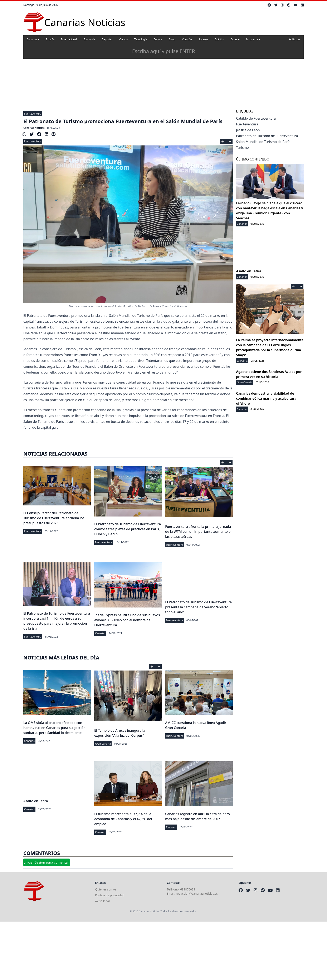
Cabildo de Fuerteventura (256, 118)
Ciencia (123, 39)
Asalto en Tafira (36, 801)
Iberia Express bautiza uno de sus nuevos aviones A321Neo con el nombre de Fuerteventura (127, 620)
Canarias (33, 39)
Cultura (158, 39)
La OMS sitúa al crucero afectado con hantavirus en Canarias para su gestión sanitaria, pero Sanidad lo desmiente (54, 728)
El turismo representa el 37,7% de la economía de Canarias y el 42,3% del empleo (123, 819)
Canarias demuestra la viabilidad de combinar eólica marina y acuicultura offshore (266, 398)
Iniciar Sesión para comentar (47, 862)
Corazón (187, 39)
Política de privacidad (110, 895)
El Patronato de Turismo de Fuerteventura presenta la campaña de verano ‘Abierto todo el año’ (198, 607)
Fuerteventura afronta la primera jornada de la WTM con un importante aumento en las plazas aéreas (199, 532)
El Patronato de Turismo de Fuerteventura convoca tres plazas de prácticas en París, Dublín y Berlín (128, 529)
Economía (89, 39)
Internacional (69, 39)
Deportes (107, 39)
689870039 (188, 889)
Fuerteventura (33, 114)
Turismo (242, 148)
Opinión (219, 39)
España (50, 39)
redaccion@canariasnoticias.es (197, 893)
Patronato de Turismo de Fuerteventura (267, 136)
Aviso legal (102, 901)
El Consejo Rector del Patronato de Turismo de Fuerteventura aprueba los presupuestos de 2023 (54, 518)
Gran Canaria (103, 744)
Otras (235, 39)
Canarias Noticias (34, 128)
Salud (172, 39)
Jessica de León (248, 130)
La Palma (242, 361)
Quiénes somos (106, 889)
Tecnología (141, 39)
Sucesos (203, 39)
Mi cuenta (253, 39)
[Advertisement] (163, 77)
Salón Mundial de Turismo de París (263, 142)
